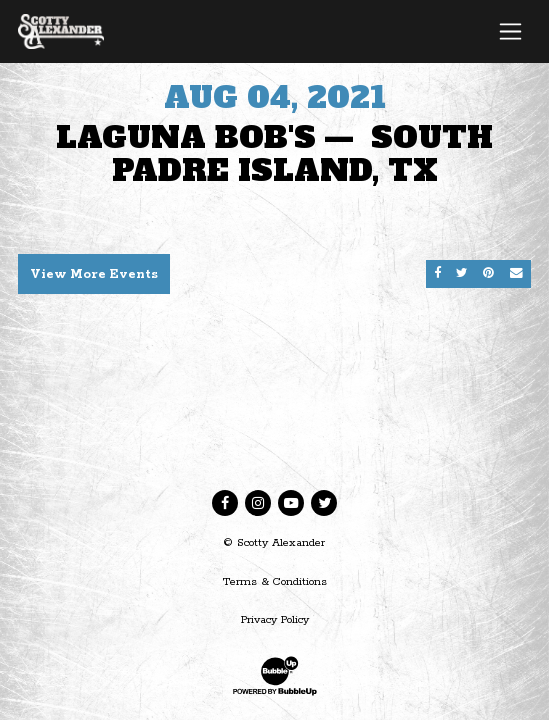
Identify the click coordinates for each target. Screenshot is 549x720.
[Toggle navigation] (510, 31)
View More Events (94, 274)
